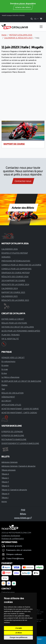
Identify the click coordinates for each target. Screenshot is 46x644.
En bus (4, 373)
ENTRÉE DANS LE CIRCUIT (13, 319)
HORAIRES (6, 257)
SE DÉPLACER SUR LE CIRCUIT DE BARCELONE (21, 381)
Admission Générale (10, 462)
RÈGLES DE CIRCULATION (12, 393)
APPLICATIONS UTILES (11, 405)
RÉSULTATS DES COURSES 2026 (15, 277)
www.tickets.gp (23, 518)
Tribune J (5, 498)
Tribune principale (9, 470)
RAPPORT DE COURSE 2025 (13, 292)
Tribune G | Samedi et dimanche (14, 490)
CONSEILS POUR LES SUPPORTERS (16, 269)
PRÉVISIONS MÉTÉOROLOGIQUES (16, 261)
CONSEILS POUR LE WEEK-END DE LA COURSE (21, 265)
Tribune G (5, 486)
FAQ (23, 510)
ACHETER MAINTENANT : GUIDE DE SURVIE (20, 409)
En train (5, 369)
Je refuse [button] (18, 633)
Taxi (3, 389)
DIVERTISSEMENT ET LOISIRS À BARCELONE (20, 443)
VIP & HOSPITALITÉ (10, 339)
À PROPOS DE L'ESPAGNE (12, 432)
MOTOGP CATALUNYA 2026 (21, 35)
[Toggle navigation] (41, 27)
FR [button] (36, 19)
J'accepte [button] (18, 628)
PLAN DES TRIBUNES (11, 335)
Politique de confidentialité (13, 538)
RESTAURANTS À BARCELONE (14, 439)
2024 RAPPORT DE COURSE (13, 280)
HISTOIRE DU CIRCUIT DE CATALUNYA (18, 327)
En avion (5, 365)
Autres (4, 501)
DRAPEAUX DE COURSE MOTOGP (16, 273)
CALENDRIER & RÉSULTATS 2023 (18, 38)
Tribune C (5, 478)
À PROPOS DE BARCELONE (13, 435)
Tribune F (5, 482)
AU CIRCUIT (6, 401)
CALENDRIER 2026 (10, 249)
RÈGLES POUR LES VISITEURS (14, 323)
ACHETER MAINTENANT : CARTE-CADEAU (19, 413)
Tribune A (5, 474)
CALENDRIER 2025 (10, 296)
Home (4, 35)
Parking (4, 385)
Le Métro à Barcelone (10, 377)
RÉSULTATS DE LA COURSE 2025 (15, 300)
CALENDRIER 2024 (10, 288)
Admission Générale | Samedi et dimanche (18, 466)
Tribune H (5, 494)
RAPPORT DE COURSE (14, 144)
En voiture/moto (8, 361)
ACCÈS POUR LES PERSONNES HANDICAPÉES (21, 331)
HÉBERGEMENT (8, 397)
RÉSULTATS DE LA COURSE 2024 (15, 284)
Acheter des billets (23, 7)
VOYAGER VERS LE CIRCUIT (13, 357)
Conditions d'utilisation (11, 536)
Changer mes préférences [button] (18, 637)
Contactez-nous (23, 181)
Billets (23, 514)
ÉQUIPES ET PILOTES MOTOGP (15, 253)
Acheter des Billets (23, 208)
